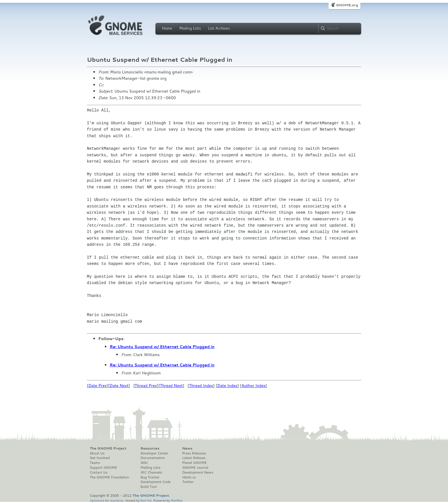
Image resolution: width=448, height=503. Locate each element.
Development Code (156, 482)
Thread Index (201, 386)
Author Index (253, 386)
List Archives (219, 28)
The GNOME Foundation (109, 477)
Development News (198, 472)
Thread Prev (146, 386)
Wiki (144, 463)
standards (117, 500)
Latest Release (194, 458)
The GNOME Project (108, 448)
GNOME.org (347, 5)
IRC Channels (151, 472)
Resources (150, 448)
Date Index (227, 386)
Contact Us (99, 472)
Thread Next (171, 386)
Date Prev (97, 386)
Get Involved (100, 458)
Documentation (153, 458)
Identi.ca (189, 477)
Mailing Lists (190, 28)
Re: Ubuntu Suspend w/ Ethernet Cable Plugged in (162, 347)
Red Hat (146, 500)
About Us (97, 453)
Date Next (119, 386)
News (187, 448)
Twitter (188, 482)
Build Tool (149, 487)
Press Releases (194, 453)
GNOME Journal (195, 468)
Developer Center (154, 453)
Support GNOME (103, 468)
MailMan (177, 500)
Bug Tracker (150, 477)
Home (167, 28)
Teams (95, 463)
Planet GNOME (194, 463)
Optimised (97, 500)
